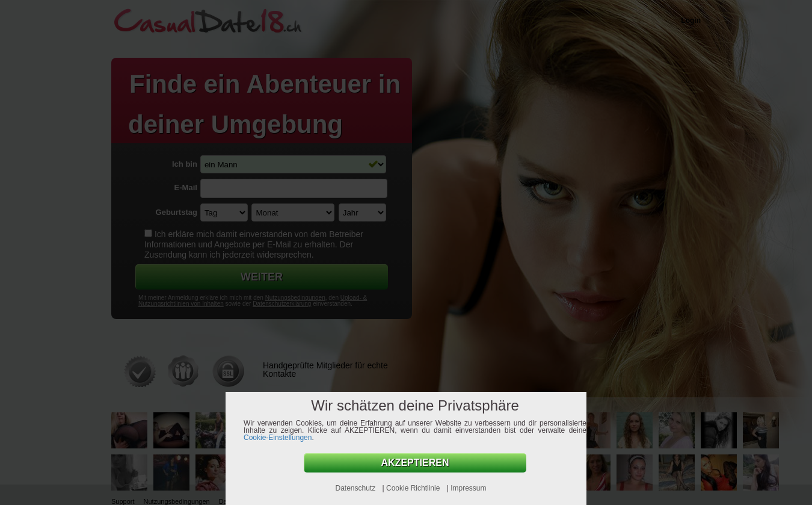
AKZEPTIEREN (415, 463)
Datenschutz (356, 488)
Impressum (468, 488)
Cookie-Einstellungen (278, 438)
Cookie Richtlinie (414, 488)
